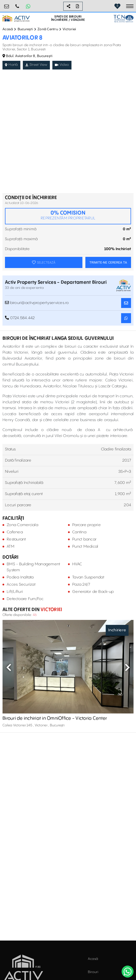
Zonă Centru (48, 29)
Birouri (93, 972)
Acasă (8, 29)
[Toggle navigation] (130, 6)
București (25, 29)
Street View (36, 65)
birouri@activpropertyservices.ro (7, 4)
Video (62, 65)
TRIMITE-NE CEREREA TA (108, 262)
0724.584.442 (17, 4)
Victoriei (69, 29)
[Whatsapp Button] (28, 6)
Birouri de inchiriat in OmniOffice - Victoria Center (55, 718)
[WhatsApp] (128, 972)
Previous (9, 667)
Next (127, 667)
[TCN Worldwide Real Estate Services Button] (124, 18)
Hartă (11, 65)
